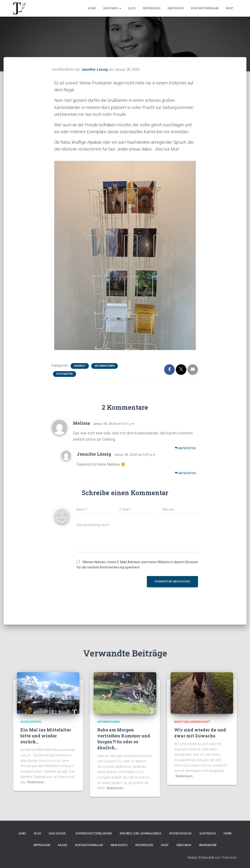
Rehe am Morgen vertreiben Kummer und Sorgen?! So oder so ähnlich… (124, 739)
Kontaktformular (205, 8)
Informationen (105, 366)
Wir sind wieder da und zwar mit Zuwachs (200, 733)
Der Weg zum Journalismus (141, 833)
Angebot (80, 366)
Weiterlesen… (37, 782)
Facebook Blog (180, 833)
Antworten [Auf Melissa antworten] (185, 448)
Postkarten (65, 374)
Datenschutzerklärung (94, 833)
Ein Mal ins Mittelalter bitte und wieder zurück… (46, 736)
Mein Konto (119, 845)
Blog (132, 8)
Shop (229, 8)
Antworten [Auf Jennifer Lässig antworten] (185, 473)
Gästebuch (176, 8)
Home (92, 8)
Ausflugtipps (31, 722)
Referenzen (152, 8)
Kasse (63, 845)
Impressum (42, 845)
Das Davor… (58, 833)
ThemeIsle (229, 858)
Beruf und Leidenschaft (192, 722)
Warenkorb (208, 845)
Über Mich (112, 8)
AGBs (22, 833)
